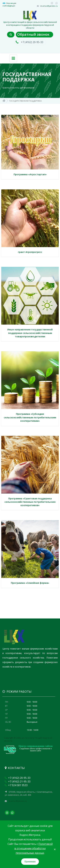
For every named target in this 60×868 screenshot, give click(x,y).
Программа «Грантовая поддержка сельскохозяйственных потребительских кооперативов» (30, 502)
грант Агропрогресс (30, 252)
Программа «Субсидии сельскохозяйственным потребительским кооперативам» (30, 417)
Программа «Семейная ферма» (30, 583)
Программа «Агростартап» (30, 174)
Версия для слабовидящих (9, 4)
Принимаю (30, 861)
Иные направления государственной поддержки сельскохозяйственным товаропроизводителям (30, 333)
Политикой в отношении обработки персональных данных (34, 848)
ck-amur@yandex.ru (49, 6)
